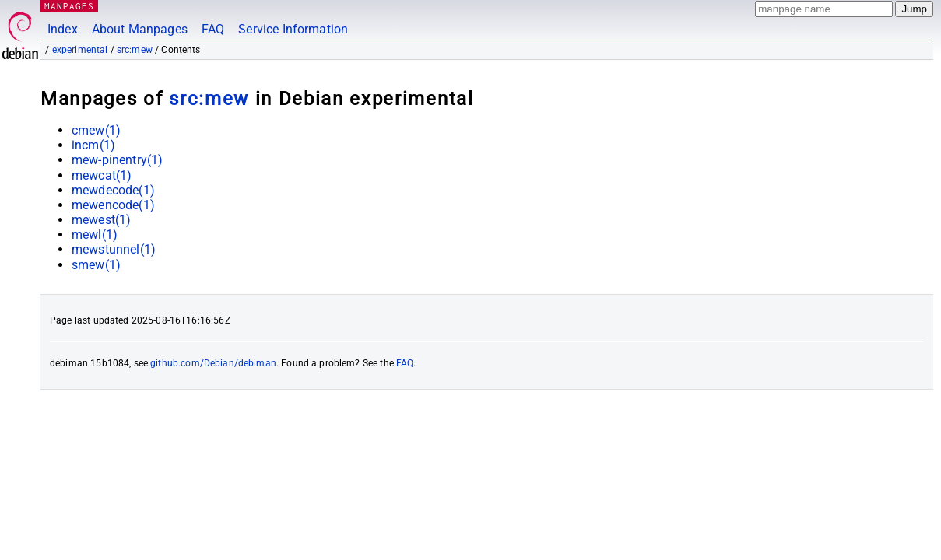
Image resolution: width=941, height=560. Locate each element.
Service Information (293, 29)
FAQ (213, 29)
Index (63, 29)
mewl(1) (95, 234)
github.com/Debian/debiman (213, 363)
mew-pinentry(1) (117, 160)
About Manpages (140, 29)
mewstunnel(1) (114, 249)
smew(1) (96, 265)
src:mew (135, 50)
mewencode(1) (113, 205)
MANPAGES (69, 6)
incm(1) (93, 145)
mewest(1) (101, 220)
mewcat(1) (102, 175)
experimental (80, 50)
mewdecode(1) (113, 190)
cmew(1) (96, 130)
